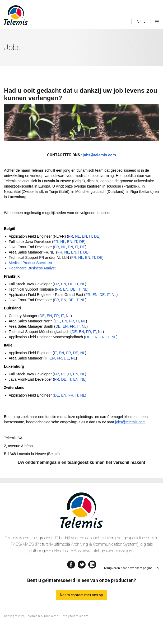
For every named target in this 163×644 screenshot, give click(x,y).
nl (141, 22)
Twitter (82, 563)
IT (90, 236)
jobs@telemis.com (130, 422)
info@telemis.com (75, 616)
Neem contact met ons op (81, 595)
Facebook (71, 563)
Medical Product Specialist (30, 263)
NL (77, 236)
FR (71, 236)
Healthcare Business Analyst (32, 268)
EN (84, 236)
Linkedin (92, 563)
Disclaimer (52, 616)
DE (97, 236)
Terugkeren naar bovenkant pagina (128, 568)
